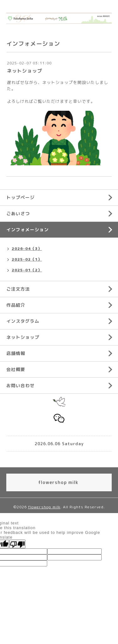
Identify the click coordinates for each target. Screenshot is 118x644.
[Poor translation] (17, 544)
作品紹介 (16, 305)
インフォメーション (28, 230)
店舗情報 (16, 353)
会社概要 (16, 369)
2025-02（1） (27, 259)
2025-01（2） (27, 270)
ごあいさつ (18, 213)
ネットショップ (25, 71)
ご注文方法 (18, 289)
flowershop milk (44, 507)
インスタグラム (23, 321)
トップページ (20, 197)
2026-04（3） (27, 248)
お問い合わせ (20, 385)
